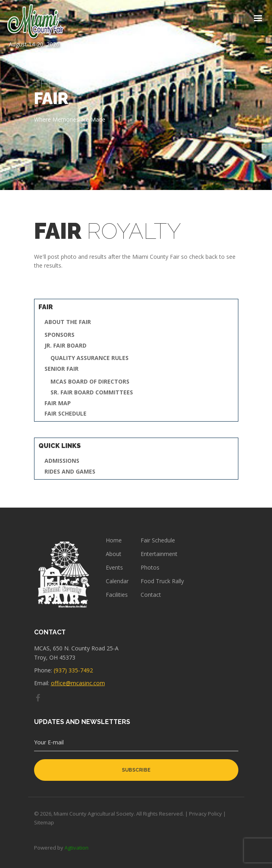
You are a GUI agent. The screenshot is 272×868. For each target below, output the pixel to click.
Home (114, 540)
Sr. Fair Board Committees (92, 393)
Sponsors (59, 335)
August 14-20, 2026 (34, 26)
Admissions (62, 461)
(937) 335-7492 (73, 670)
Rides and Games (70, 472)
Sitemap (44, 822)
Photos (150, 568)
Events (114, 568)
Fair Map (58, 403)
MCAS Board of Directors (90, 382)
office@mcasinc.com (78, 683)
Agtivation (77, 848)
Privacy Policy (206, 814)
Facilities (117, 595)
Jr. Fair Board (65, 346)
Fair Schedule (65, 414)
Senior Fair (61, 369)
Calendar (117, 581)
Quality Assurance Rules (90, 358)
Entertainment (159, 554)
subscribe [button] (136, 770)
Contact (151, 595)
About (114, 554)
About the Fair (68, 322)
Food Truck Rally (162, 581)
